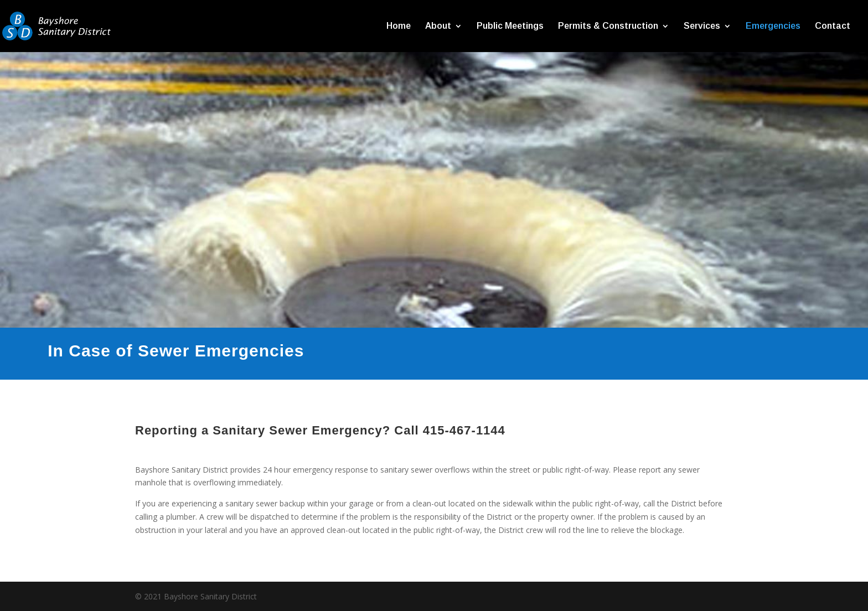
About (438, 26)
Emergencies (773, 26)
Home (399, 26)
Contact (833, 26)
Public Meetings (510, 26)
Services (702, 26)
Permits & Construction (608, 26)
